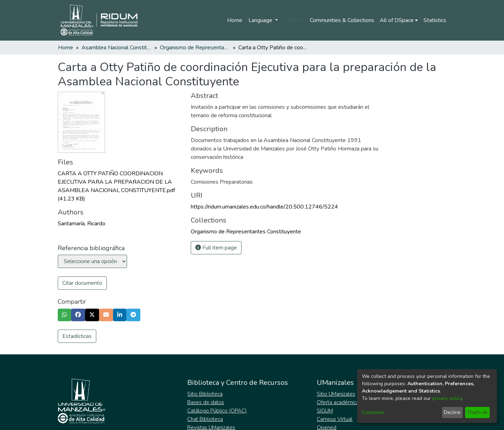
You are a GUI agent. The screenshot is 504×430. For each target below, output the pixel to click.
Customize (373, 412)
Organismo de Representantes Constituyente (195, 48)
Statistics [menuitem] (435, 20)
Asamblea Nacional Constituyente (117, 48)
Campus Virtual (335, 419)
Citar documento (82, 283)
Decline (452, 412)
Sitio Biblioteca (205, 394)
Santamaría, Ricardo (82, 224)
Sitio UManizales (336, 394)
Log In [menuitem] (292, 20)
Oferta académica (338, 402)
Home (235, 20)
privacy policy (447, 398)
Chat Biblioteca (205, 419)
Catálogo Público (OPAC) (217, 411)
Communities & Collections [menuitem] (342, 20)
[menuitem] (399, 20)
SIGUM (325, 411)
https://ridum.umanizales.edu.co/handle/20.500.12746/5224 (264, 207)
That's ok (477, 412)
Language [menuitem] (261, 20)
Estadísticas (77, 336)
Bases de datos (206, 402)
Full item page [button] (216, 248)
